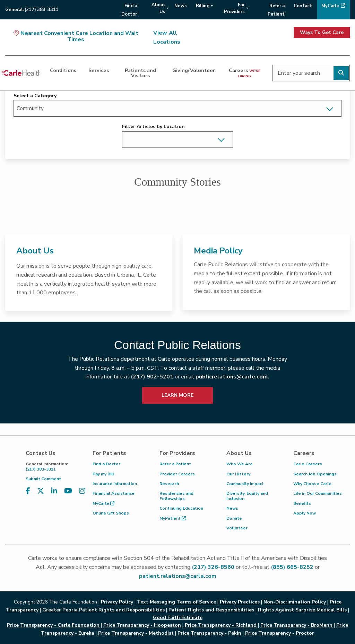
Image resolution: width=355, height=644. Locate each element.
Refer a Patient (175, 464)
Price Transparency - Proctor (280, 633)
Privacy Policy (117, 602)
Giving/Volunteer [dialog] (194, 70)
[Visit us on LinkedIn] (54, 491)
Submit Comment (43, 479)
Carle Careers (308, 464)
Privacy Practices (240, 602)
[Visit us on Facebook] (28, 491)
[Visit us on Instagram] (82, 491)
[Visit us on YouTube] (68, 491)
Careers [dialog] (245, 73)
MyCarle (103, 503)
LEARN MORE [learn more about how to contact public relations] (177, 395)
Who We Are (240, 464)
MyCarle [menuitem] (330, 6)
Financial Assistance (114, 493)
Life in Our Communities (318, 493)
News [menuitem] (181, 6)
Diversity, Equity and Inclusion (247, 496)
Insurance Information (115, 484)
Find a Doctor (106, 464)
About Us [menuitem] (158, 8)
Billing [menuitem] (203, 6)
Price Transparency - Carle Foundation (53, 625)
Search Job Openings (315, 474)
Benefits (302, 503)
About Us (35, 251)
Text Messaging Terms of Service (176, 602)
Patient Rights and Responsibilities (211, 610)
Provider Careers (177, 474)
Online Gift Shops (111, 513)
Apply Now (305, 513)
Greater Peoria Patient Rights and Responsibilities (103, 610)
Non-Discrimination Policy (295, 602)
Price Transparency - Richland (221, 625)
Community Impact (245, 484)
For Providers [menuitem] (234, 8)
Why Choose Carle (312, 484)
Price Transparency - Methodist (136, 633)
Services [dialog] (99, 70)
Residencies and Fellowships (176, 496)
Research (169, 484)
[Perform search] (341, 73)
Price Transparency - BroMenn (296, 625)
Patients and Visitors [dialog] (140, 73)
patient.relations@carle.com (178, 576)
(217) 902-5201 (152, 377)
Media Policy (218, 251)
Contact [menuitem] (303, 6)
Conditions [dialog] (63, 70)
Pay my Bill (103, 474)
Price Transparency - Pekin (209, 633)
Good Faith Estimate (178, 618)
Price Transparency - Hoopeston (142, 625)
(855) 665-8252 (292, 567)
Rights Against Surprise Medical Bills (302, 610)
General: (32, 10)
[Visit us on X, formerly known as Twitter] (41, 491)
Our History (238, 474)
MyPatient (173, 518)
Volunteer (237, 528)
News (232, 508)
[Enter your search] (311, 73)
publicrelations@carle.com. (232, 377)
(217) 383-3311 (54, 467)
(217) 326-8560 (213, 567)
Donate (234, 518)
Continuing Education (181, 508)
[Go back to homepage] (21, 73)
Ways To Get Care (322, 32)
